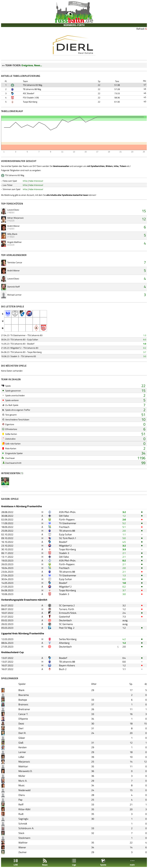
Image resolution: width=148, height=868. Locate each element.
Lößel (21, 757)
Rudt (21, 814)
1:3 (145, 335)
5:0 (124, 538)
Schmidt (23, 824)
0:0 (124, 662)
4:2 (124, 639)
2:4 (124, 613)
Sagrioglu (23, 819)
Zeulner (23, 852)
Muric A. (23, 781)
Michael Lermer (14, 295)
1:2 (124, 516)
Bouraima (24, 695)
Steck (21, 833)
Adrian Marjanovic (15, 218)
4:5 (124, 542)
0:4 (124, 658)
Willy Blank (12, 234)
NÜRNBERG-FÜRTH (74, 25)
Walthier (23, 843)
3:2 (124, 512)
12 (144, 219)
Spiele (103, 862)
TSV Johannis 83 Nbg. (33, 85)
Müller (22, 776)
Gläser (22, 738)
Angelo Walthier (14, 242)
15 (144, 211)
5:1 (124, 527)
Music (22, 785)
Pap (20, 800)
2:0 (124, 519)
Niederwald (24, 790)
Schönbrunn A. (26, 828)
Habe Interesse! (36, 181)
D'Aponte (23, 719)
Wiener (22, 847)
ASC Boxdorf (29, 93)
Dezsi (21, 723)
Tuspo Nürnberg (30, 102)
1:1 (124, 534)
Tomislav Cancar (15, 262)
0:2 (145, 348)
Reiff (21, 804)
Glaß (21, 743)
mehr (132, 862)
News (45, 862)
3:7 (145, 352)
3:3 (124, 549)
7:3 (124, 617)
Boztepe (23, 700)
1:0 (145, 344)
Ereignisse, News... (32, 65)
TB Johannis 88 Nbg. (32, 89)
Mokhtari (23, 766)
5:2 (124, 523)
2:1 (124, 553)
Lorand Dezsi (13, 210)
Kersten (23, 747)
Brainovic (23, 704)
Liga (74, 862)
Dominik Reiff (14, 287)
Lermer (22, 752)
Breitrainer (24, 709)
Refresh (140, 29)
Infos (25, 181)
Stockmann (24, 838)
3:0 (145, 356)
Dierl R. (22, 733)
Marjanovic (24, 762)
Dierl (21, 728)
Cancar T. (23, 714)
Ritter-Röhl (24, 809)
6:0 (145, 339)
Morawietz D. (25, 771)
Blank (21, 690)
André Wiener (13, 226)
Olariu (22, 795)
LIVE (16, 862)
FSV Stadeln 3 (29, 98)
